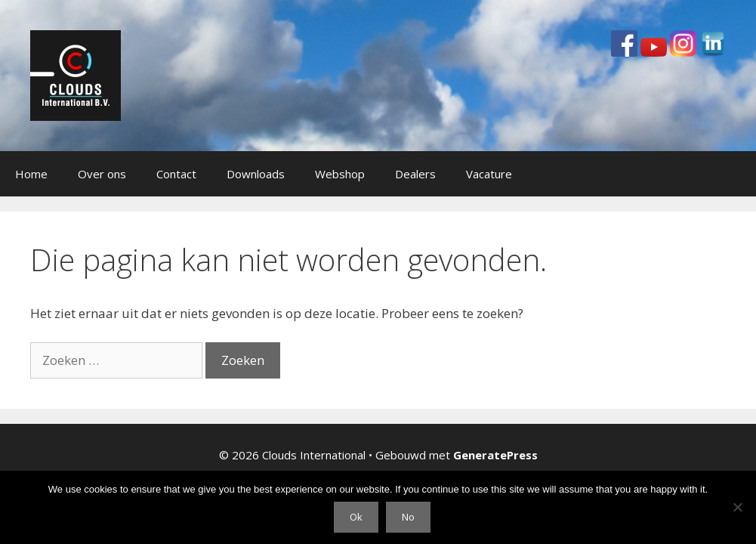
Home (31, 174)
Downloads (256, 174)
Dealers (415, 174)
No (408, 517)
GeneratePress (495, 455)
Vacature (489, 174)
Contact (176, 174)
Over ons (102, 174)
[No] (737, 507)
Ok (356, 517)
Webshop (340, 174)
